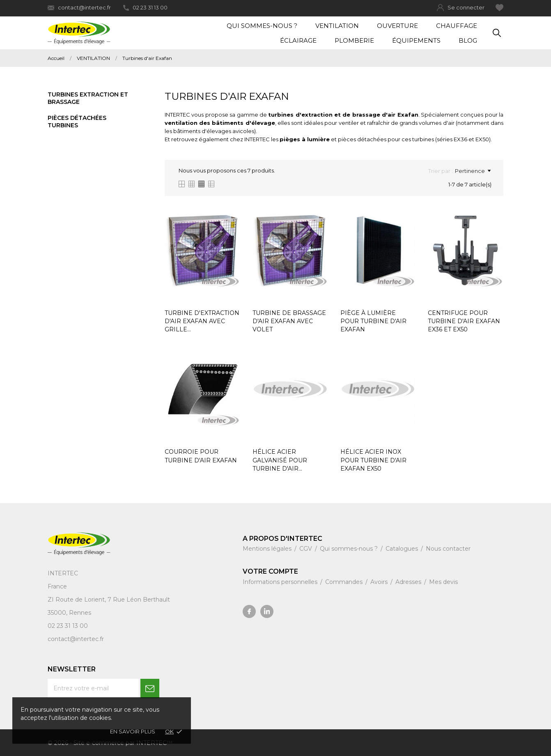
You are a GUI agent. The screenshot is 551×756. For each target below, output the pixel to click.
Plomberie (354, 40)
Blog (468, 40)
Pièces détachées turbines (77, 122)
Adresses (409, 582)
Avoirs (380, 582)
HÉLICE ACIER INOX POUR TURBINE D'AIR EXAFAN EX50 (373, 460)
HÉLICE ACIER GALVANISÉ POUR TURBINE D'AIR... (280, 460)
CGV (306, 549)
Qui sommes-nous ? (262, 26)
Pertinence (473, 171)
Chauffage (457, 26)
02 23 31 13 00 (145, 7)
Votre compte (270, 571)
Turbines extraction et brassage (88, 98)
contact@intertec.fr (79, 8)
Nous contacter (448, 549)
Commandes (345, 582)
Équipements (416, 40)
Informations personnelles (281, 582)
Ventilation (337, 26)
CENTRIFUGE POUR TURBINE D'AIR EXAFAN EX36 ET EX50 (464, 321)
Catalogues (403, 549)
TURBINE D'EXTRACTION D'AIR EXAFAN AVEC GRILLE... (202, 321)
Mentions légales (268, 549)
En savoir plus (133, 731)
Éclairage (298, 40)
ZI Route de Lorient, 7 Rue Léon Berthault (109, 600)
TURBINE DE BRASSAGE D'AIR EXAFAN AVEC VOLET (289, 321)
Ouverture (397, 26)
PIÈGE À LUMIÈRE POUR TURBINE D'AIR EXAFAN (373, 321)
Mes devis (443, 582)
